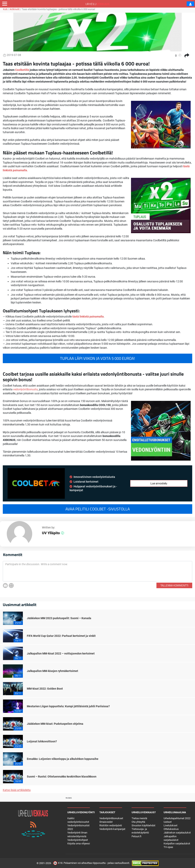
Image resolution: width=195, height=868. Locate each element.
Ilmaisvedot (106, 822)
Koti (5, 9)
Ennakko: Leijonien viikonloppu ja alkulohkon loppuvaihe (63, 759)
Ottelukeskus (171, 829)
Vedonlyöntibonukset (111, 818)
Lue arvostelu (159, 483)
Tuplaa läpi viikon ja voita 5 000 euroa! (97, 358)
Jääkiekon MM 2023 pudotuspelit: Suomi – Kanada (59, 618)
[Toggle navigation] (5, 4)
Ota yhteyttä (138, 822)
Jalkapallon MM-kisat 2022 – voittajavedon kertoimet (61, 653)
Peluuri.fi (136, 836)
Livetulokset (170, 825)
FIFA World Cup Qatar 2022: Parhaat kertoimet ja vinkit (61, 636)
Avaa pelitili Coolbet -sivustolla (98, 509)
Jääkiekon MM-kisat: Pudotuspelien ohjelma (55, 724)
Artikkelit (15, 9)
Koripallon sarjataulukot (177, 843)
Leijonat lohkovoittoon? (42, 741)
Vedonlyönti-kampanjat (112, 829)
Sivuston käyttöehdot (143, 825)
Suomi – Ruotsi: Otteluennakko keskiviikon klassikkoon (62, 777)
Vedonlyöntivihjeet (78, 840)
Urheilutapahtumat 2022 (177, 818)
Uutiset (168, 822)
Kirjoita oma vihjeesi (79, 843)
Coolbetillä (22, 70)
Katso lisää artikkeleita (17, 790)
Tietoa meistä (139, 818)
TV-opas (168, 847)
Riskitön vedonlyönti (111, 825)
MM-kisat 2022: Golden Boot (45, 689)
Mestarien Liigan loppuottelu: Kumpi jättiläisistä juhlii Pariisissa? (68, 706)
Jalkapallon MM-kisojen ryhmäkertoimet (52, 671)
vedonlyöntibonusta (25, 389)
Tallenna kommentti (174, 585)
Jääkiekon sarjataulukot (177, 833)
